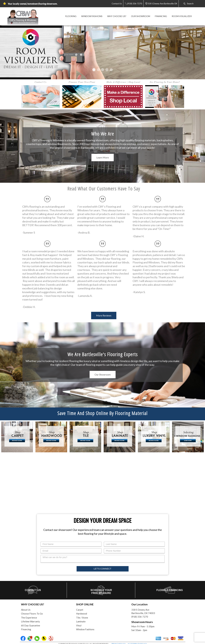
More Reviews (104, 315)
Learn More (103, 157)
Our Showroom (103, 374)
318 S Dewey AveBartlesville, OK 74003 (143, 611)
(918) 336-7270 (140, 617)
